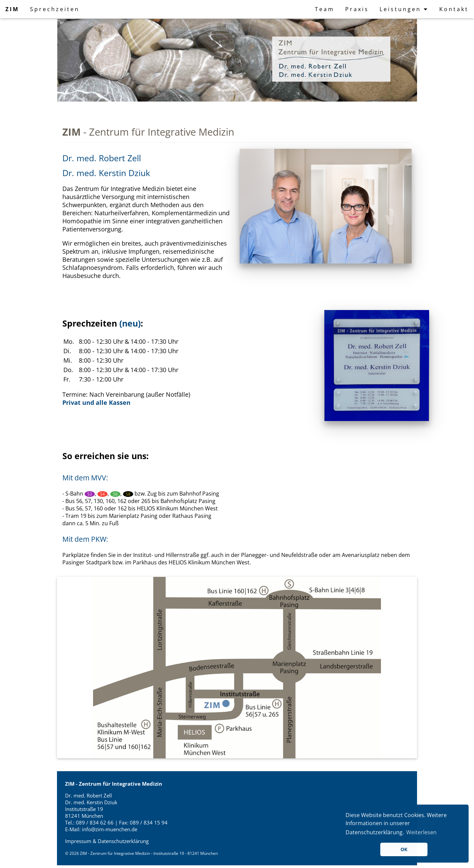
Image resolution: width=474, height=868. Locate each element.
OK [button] (404, 849)
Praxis (357, 9)
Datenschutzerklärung (123, 841)
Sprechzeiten (55, 9)
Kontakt (454, 9)
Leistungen (404, 9)
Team (325, 9)
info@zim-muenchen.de (110, 829)
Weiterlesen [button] (421, 832)
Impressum (78, 841)
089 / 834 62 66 (95, 822)
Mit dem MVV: (85, 478)
